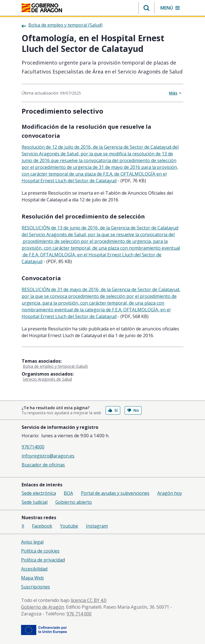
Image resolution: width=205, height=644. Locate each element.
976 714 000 (79, 614)
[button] (146, 8)
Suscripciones (36, 587)
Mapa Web (32, 578)
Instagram (97, 526)
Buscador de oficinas (43, 465)
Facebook (42, 526)
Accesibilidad (34, 569)
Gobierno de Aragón (43, 607)
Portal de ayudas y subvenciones (115, 493)
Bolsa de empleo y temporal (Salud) (55, 366)
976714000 (33, 447)
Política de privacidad (43, 560)
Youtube (69, 526)
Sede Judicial (35, 502)
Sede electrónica (39, 493)
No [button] (133, 410)
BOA (68, 493)
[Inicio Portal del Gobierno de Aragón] (42, 8)
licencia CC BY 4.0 (89, 600)
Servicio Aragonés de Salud (47, 379)
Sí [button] (113, 410)
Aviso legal (32, 542)
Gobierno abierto (74, 502)
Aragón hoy (170, 493)
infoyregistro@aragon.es (48, 456)
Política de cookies (40, 551)
